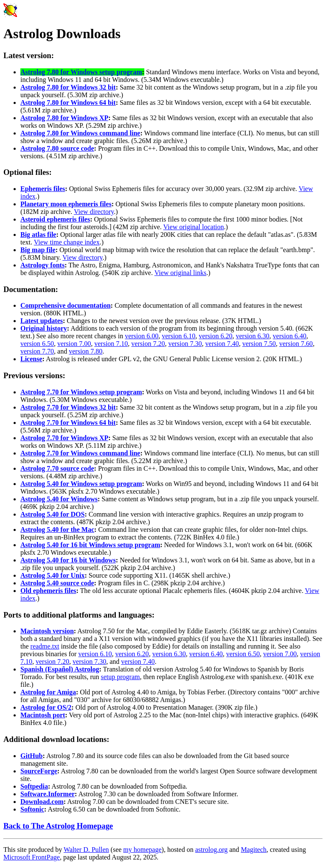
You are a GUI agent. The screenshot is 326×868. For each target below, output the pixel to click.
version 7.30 (185, 344)
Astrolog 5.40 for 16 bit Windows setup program (90, 545)
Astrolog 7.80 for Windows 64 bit (68, 103)
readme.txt (45, 646)
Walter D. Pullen (86, 850)
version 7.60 (296, 344)
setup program (121, 677)
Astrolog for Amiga (48, 692)
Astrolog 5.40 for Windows (59, 499)
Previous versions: (34, 375)
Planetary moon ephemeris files (66, 204)
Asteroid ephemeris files (55, 219)
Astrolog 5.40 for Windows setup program (81, 484)
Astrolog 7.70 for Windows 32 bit (68, 407)
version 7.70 (37, 351)
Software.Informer (48, 794)
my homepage (142, 850)
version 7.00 (74, 344)
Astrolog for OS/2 (46, 707)
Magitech (253, 850)
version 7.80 (86, 351)
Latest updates (42, 321)
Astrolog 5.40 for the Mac (57, 530)
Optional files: (28, 172)
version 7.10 (111, 344)
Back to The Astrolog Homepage (58, 826)
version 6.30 (252, 336)
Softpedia (34, 786)
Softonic (32, 809)
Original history (44, 328)
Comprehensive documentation (66, 305)
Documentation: (31, 289)
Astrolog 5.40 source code (57, 583)
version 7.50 (259, 344)
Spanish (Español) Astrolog (60, 669)
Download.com (42, 802)
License (31, 359)
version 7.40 (222, 344)
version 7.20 (148, 344)
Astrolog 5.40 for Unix (52, 575)
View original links (181, 273)
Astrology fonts (42, 265)
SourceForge (39, 771)
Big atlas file (38, 235)
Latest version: (29, 55)
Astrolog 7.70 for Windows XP (64, 438)
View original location (194, 227)
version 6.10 (178, 336)
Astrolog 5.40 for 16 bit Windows (68, 560)
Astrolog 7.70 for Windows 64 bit (68, 423)
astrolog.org (212, 850)
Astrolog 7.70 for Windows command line (80, 453)
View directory (94, 212)
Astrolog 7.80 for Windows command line (80, 133)
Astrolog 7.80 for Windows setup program (81, 72)
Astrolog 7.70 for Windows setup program (81, 392)
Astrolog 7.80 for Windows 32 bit (68, 87)
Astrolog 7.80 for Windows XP (64, 118)
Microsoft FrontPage (32, 857)
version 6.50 (37, 344)
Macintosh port (43, 715)
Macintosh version (47, 631)
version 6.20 (215, 336)
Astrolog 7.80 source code (57, 148)
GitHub (31, 756)
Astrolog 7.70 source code (57, 468)
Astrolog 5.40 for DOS (52, 514)
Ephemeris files (43, 189)
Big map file (38, 250)
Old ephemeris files (48, 591)
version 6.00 (142, 336)
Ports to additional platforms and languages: (79, 615)
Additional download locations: (56, 739)
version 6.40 (290, 336)
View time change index (67, 242)
